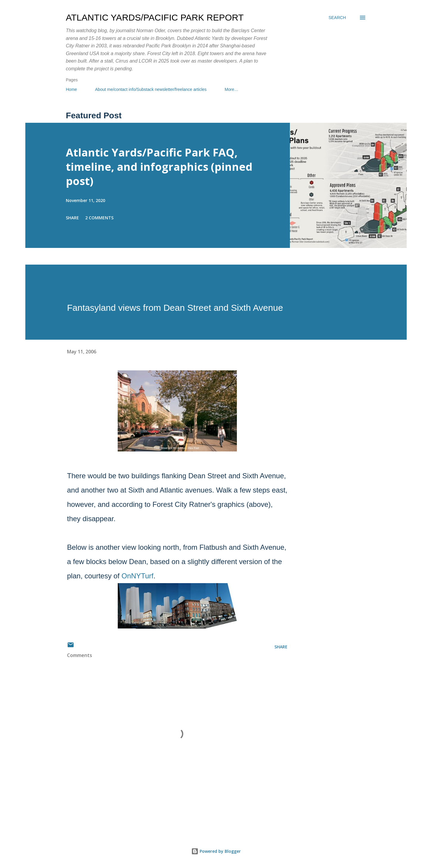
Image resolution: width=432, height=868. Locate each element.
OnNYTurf (137, 576)
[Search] (337, 18)
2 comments (99, 218)
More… (231, 89)
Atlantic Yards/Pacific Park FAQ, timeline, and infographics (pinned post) (159, 167)
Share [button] (72, 218)
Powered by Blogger (216, 851)
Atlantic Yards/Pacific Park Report (155, 17)
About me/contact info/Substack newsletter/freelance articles (151, 89)
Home (71, 89)
